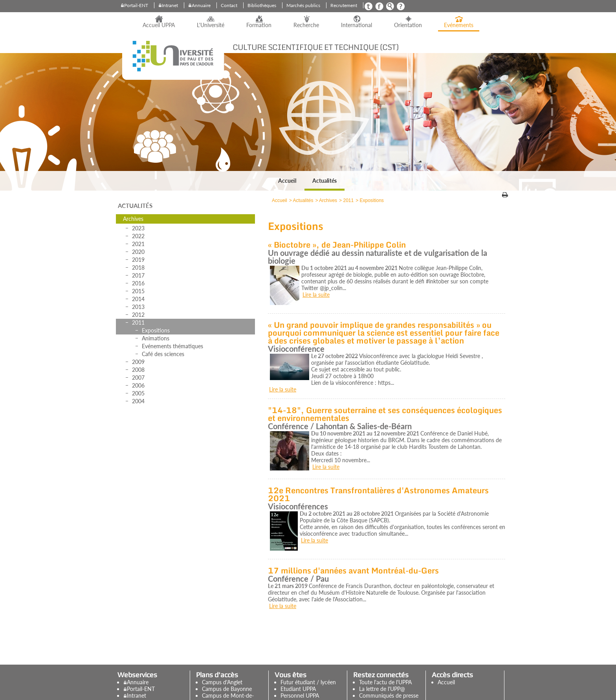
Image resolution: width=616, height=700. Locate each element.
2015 (138, 291)
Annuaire (201, 5)
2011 (138, 322)
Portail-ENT (136, 5)
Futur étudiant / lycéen (308, 682)
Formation (259, 25)
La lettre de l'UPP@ (382, 689)
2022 (138, 236)
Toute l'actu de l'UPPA (385, 682)
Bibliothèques (262, 5)
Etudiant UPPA (298, 689)
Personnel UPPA (300, 695)
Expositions (156, 330)
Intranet (170, 5)
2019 (138, 260)
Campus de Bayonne (227, 689)
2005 (138, 393)
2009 (138, 362)
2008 (138, 370)
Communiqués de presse (389, 695)
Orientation (408, 25)
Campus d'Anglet (222, 682)
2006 (138, 385)
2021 (138, 244)
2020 (138, 252)
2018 (138, 267)
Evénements (459, 25)
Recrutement (344, 5)
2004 (138, 401)
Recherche (306, 25)
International (357, 25)
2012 (138, 315)
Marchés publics (303, 5)
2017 (138, 275)
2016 (138, 283)
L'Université (211, 25)
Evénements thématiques (172, 346)
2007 (138, 378)
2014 (138, 299)
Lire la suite (316, 295)
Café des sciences (163, 354)
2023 (138, 228)
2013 (138, 307)
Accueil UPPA (159, 25)
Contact (229, 5)
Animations (156, 338)
